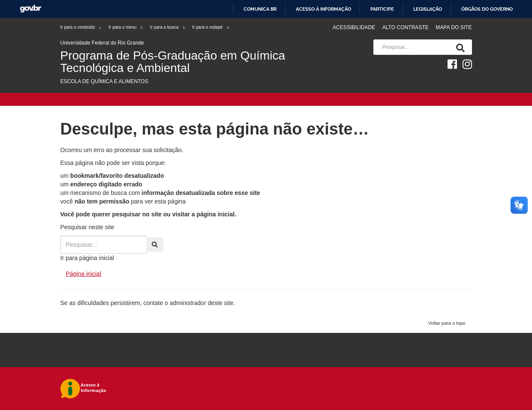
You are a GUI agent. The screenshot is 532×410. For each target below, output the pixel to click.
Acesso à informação (323, 9)
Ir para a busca (168, 27)
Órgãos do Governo (487, 9)
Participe (382, 9)
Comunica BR (260, 9)
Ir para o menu (126, 27)
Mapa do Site (454, 27)
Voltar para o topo (447, 323)
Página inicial (84, 274)
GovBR (30, 9)
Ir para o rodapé (211, 27)
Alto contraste (406, 27)
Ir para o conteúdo (81, 27)
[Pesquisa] (459, 47)
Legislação (428, 9)
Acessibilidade (354, 27)
